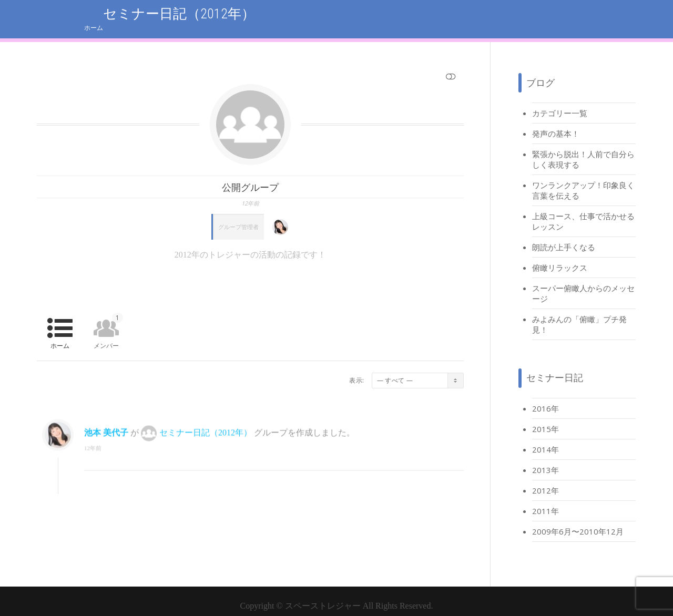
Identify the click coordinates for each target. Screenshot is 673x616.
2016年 (545, 398)
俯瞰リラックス (560, 257)
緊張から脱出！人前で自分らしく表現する (583, 149)
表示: (356, 370)
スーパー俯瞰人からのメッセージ (583, 283)
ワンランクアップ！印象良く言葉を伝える (583, 180)
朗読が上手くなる (564, 237)
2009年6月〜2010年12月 (578, 521)
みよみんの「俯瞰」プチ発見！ (579, 314)
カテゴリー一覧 (560, 102)
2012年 (545, 480)
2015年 (545, 418)
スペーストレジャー (323, 595)
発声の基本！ (556, 123)
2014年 (545, 439)
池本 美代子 (106, 428)
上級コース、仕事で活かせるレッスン (583, 211)
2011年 (545, 500)
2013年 (545, 459)
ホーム (627, 13)
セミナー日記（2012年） (206, 428)
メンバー (108, 321)
